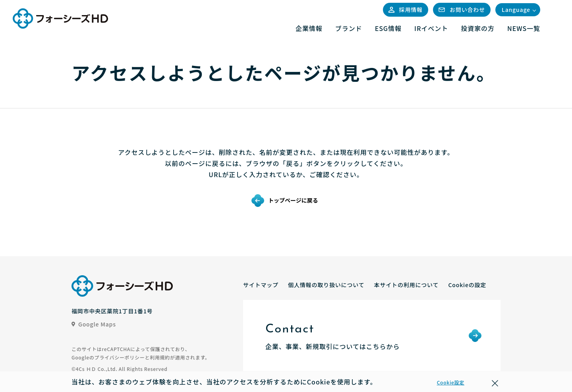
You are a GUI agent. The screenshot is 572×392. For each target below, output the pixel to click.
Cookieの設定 (467, 285)
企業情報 (309, 28)
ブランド (349, 28)
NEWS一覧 (524, 28)
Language (516, 10)
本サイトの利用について (407, 285)
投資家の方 (478, 28)
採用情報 (406, 10)
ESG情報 (388, 28)
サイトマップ (261, 285)
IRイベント (431, 28)
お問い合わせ (462, 10)
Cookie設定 (451, 382)
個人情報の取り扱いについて (326, 285)
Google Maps (94, 324)
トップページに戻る (293, 200)
